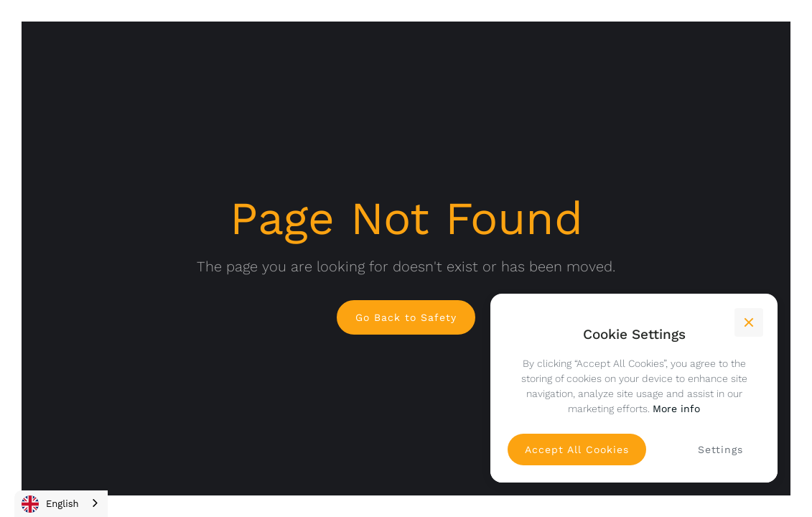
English (50, 504)
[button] (749, 322)
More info (676, 409)
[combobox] (61, 504)
